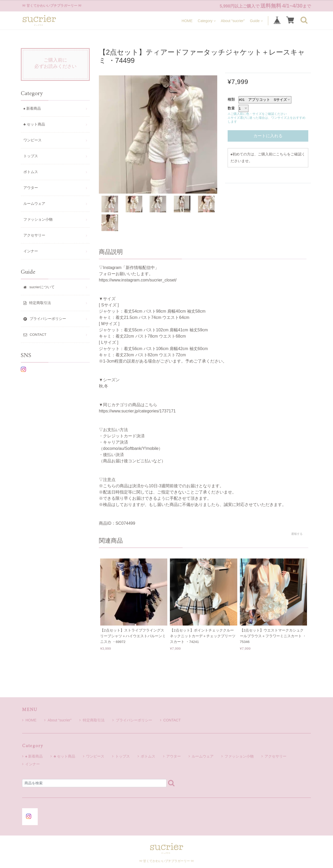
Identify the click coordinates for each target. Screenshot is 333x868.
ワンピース (33, 140)
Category (207, 21)
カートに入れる (268, 136)
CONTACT (170, 720)
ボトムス (31, 172)
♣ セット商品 (34, 124)
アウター (31, 188)
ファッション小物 (38, 219)
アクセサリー (34, 235)
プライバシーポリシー (132, 720)
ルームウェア (34, 204)
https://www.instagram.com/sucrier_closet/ (138, 280)
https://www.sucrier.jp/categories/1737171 (137, 411)
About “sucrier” (233, 21)
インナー (31, 251)
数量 (231, 108)
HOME (187, 21)
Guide (256, 21)
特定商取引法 (92, 720)
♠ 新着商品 (32, 108)
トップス (31, 156)
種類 (231, 99)
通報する (297, 534)
